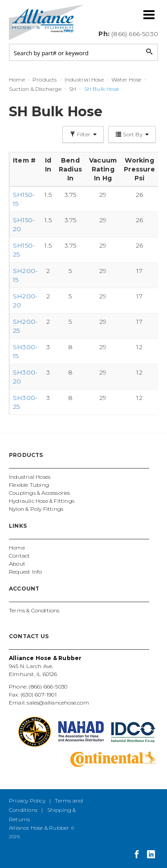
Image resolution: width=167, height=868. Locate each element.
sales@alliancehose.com (58, 703)
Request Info (25, 572)
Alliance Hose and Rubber (47, 22)
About (17, 564)
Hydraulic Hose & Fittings (42, 501)
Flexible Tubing (29, 485)
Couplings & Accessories (40, 493)
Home (17, 548)
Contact (19, 556)
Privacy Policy (27, 801)
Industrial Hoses (30, 477)
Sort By (132, 134)
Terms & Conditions (34, 610)
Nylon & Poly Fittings (36, 509)
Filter (83, 134)
